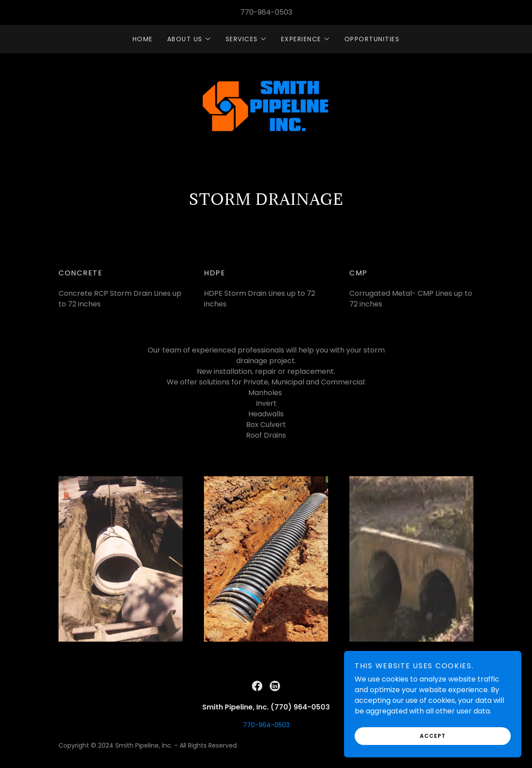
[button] (189, 39)
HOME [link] (143, 39)
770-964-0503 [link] (266, 12)
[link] (266, 107)
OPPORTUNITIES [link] (372, 39)
